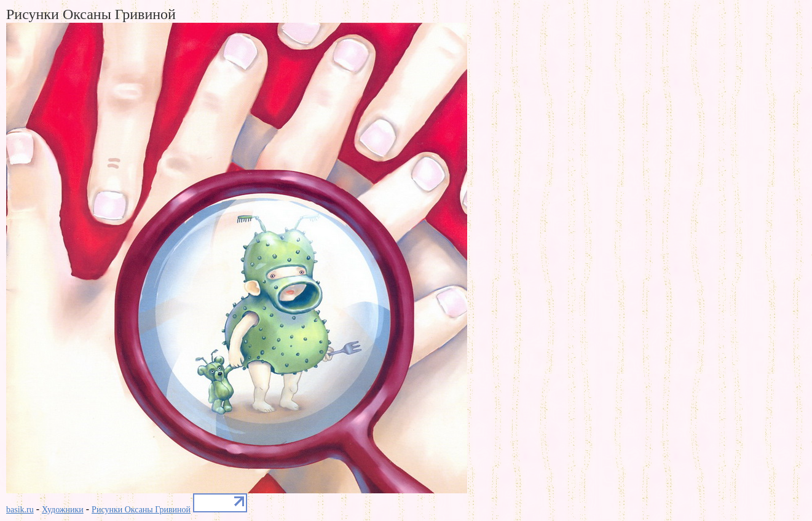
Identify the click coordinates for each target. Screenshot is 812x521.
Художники (63, 510)
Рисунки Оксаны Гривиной (141, 510)
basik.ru (20, 510)
